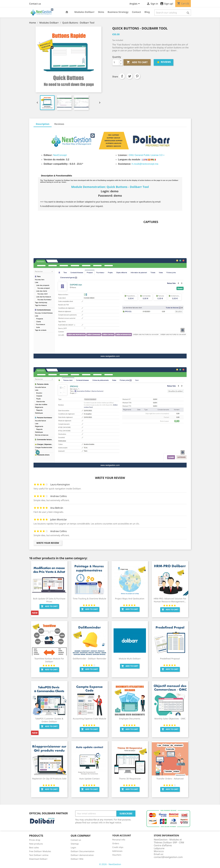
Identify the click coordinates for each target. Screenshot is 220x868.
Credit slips (118, 847)
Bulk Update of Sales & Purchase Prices (49, 600)
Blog (147, 12)
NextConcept (60, 155)
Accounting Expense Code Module (89, 719)
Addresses (117, 851)
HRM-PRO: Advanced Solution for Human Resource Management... (170, 600)
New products (36, 844)
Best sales (34, 847)
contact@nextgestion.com (168, 857)
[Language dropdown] (135, 4)
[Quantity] (116, 62)
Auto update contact (89, 779)
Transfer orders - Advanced (170, 779)
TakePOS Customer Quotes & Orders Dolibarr (49, 720)
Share (122, 76)
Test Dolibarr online (39, 855)
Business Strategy (118, 12)
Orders (116, 843)
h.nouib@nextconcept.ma (145, 164)
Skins (101, 12)
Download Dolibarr (38, 859)
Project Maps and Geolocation (130, 599)
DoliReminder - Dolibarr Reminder (90, 659)
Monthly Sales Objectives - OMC (170, 719)
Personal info (119, 840)
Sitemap (75, 844)
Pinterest (137, 76)
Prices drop (35, 840)
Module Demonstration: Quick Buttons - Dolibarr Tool (110, 187)
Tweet (130, 76)
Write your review (48, 543)
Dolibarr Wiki (77, 859)
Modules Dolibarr (84, 12)
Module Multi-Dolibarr (130, 659)
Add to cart (137, 62)
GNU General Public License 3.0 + (147, 155)
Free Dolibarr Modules (40, 851)
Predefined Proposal (170, 659)
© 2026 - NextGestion (110, 864)
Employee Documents (130, 719)
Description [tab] (43, 124)
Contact (136, 12)
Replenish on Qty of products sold (49, 779)
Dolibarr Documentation (83, 851)
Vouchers (117, 855)
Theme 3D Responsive (130, 779)
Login (73, 847)
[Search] (173, 13)
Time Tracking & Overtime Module (89, 599)
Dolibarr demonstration (82, 855)
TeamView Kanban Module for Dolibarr (49, 660)
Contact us (35, 4)
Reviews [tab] (59, 124)
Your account (122, 835)
